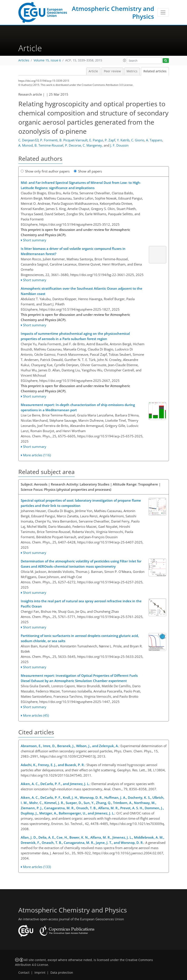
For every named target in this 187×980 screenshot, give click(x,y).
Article (93, 71)
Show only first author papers (45, 171)
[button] (125, 60)
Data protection (62, 973)
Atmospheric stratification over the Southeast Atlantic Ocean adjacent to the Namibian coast (81, 291)
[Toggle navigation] (163, 12)
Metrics (132, 71)
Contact (24, 973)
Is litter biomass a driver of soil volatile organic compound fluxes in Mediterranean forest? (73, 251)
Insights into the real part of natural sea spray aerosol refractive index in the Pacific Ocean (81, 604)
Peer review (112, 71)
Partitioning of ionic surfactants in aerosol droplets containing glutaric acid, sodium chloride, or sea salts (80, 638)
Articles (24, 60)
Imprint (40, 973)
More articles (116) (37, 455)
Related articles (155, 71)
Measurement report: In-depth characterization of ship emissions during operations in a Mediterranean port (78, 407)
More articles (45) (36, 715)
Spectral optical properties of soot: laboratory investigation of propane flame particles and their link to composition (81, 503)
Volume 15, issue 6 (47, 60)
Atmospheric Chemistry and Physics (113, 12)
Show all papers (88, 171)
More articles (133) (37, 867)
